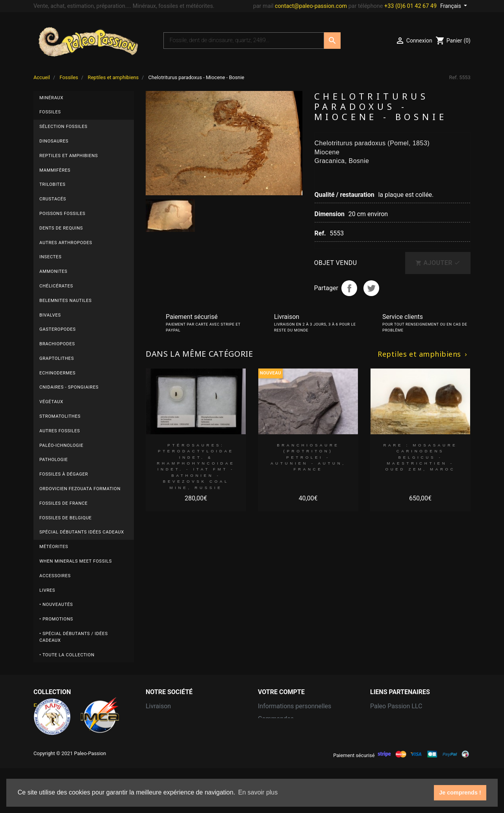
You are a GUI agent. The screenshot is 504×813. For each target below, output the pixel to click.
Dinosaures (54, 141)
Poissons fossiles (62, 214)
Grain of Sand (389, 719)
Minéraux (51, 98)
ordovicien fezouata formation (80, 489)
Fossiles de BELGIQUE (66, 518)
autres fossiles (60, 431)
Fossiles (50, 112)
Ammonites (53, 271)
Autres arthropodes (66, 243)
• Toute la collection (67, 655)
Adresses (271, 744)
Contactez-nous (168, 744)
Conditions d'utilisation (178, 731)
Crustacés (53, 199)
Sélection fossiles (63, 127)
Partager (349, 288)
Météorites (54, 547)
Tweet (371, 288)
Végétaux (51, 402)
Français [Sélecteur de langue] (451, 6)
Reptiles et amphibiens (69, 156)
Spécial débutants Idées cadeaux (82, 532)
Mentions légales (170, 719)
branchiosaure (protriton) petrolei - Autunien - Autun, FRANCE (308, 457)
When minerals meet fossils (76, 561)
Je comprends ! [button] (460, 793)
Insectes (50, 257)
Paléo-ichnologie (61, 445)
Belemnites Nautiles (66, 301)
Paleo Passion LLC (396, 706)
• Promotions (56, 619)
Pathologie (54, 460)
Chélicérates (56, 286)
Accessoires (55, 576)
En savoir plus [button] (258, 792)
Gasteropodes (57, 329)
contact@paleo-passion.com (311, 6)
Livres (47, 590)
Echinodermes (57, 373)
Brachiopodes (57, 344)
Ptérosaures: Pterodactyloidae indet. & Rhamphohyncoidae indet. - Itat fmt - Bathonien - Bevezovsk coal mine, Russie (196, 466)
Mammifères (55, 170)
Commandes (276, 719)
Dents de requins (61, 228)
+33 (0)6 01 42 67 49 (410, 6)
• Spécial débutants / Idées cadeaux (74, 637)
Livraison (158, 706)
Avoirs (267, 731)
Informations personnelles (295, 706)
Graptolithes (57, 358)
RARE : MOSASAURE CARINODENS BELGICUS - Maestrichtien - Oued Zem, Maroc (420, 457)
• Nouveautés (56, 605)
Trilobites (52, 184)
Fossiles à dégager (64, 474)
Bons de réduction (283, 757)
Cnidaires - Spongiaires (69, 387)
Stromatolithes (60, 416)
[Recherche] (244, 41)
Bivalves (50, 315)
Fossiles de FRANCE (64, 503)
